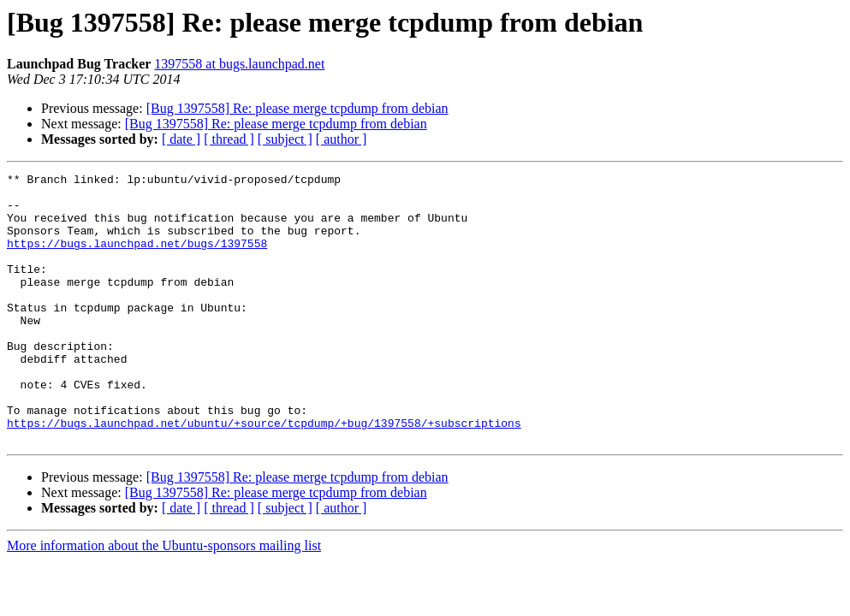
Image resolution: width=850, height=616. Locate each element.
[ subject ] (285, 139)
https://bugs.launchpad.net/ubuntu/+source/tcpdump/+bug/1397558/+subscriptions (264, 474)
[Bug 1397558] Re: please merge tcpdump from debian (297, 108)
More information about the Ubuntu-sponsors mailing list (164, 599)
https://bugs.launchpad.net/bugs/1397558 (137, 258)
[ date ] (181, 139)
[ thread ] (229, 139)
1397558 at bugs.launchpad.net (239, 64)
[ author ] (342, 139)
